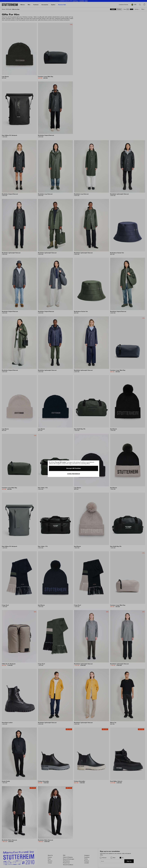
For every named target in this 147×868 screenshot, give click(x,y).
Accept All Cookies (73, 468)
